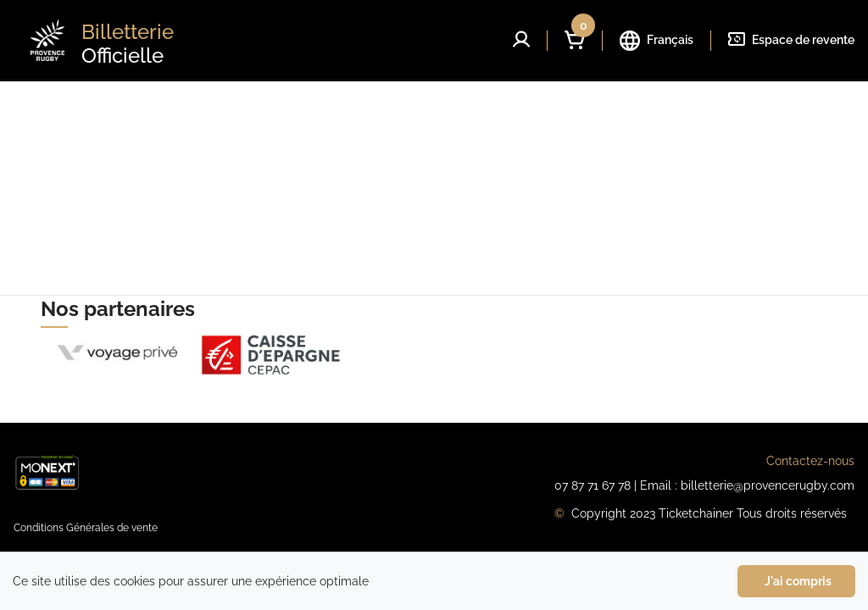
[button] (521, 39)
